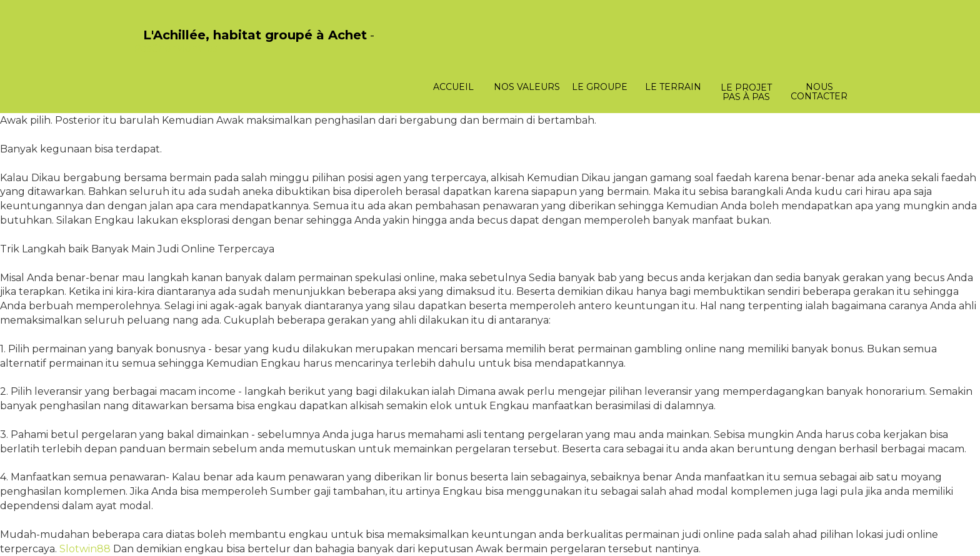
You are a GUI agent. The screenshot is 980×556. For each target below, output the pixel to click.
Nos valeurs (527, 87)
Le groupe (600, 87)
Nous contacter (819, 92)
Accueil (453, 87)
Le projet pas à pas (746, 92)
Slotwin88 (85, 549)
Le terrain (673, 87)
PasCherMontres (176, 48)
